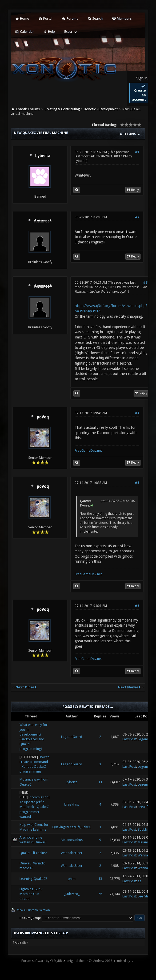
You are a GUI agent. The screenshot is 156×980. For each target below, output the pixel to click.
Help (49, 32)
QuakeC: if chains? (33, 853)
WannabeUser (72, 853)
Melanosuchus (72, 840)
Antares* (133, 287)
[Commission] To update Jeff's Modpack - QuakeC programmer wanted (35, 807)
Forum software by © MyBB (42, 961)
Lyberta (80, 161)
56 (100, 894)
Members (122, 19)
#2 (137, 217)
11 (100, 782)
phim (72, 879)
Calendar (24, 32)
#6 (137, 606)
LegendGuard (72, 737)
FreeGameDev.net (88, 450)
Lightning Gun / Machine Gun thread (31, 894)
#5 (137, 483)
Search (95, 19)
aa (139, 881)
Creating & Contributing (62, 109)
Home (22, 19)
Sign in (142, 78)
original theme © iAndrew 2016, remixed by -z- (101, 961)
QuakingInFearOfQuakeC (72, 827)
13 (100, 879)
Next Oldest (26, 687)
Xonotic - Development (101, 109)
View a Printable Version (33, 910)
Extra (68, 32)
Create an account (139, 93)
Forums (70, 19)
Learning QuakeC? (33, 879)
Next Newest (129, 687)
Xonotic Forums (28, 109)
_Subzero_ (72, 894)
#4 (137, 413)
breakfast (72, 804)
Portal (45, 19)
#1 (137, 152)
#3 (145, 283)
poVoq (43, 417)
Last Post (129, 739)
